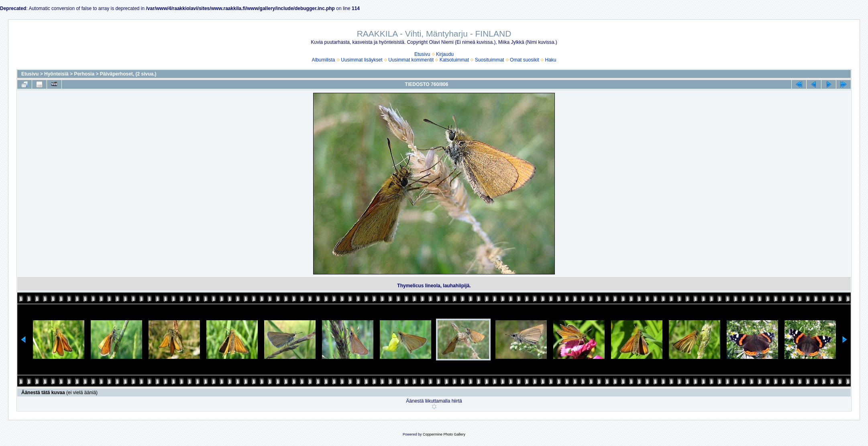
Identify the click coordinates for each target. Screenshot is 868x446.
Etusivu (422, 54)
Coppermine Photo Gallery (444, 434)
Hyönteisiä (56, 74)
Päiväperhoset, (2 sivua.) (128, 74)
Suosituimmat (490, 60)
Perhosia (84, 74)
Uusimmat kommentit (411, 60)
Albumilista (324, 60)
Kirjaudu (445, 54)
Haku (550, 60)
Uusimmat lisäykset (362, 60)
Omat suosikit (525, 60)
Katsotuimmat (454, 60)
